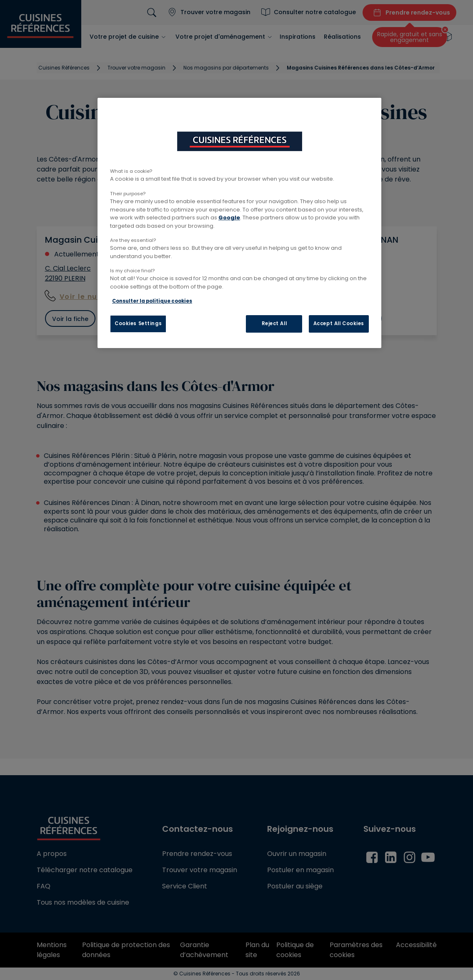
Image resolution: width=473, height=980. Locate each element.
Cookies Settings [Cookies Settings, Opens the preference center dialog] (138, 323)
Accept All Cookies (339, 323)
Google (229, 218)
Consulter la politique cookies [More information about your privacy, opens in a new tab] (152, 301)
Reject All (274, 323)
